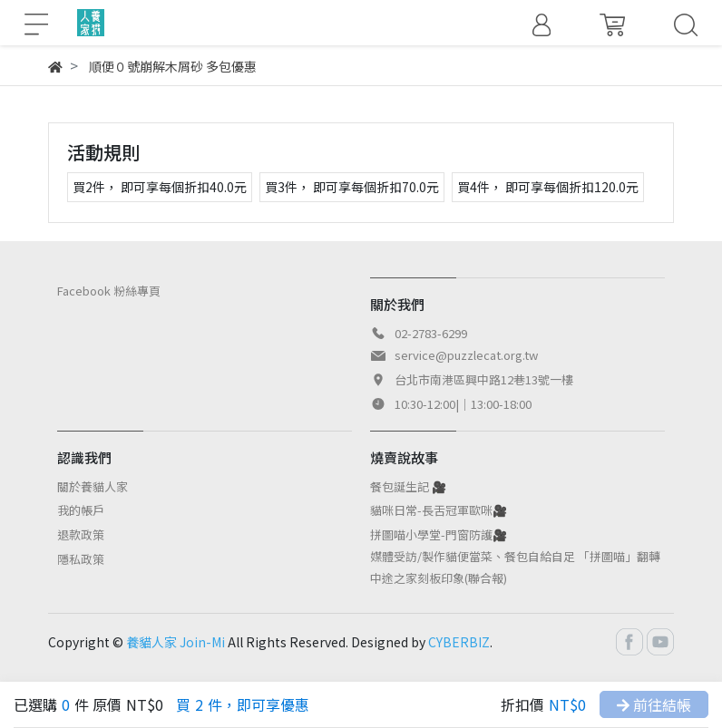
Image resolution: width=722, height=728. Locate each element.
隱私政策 (81, 559)
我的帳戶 (81, 510)
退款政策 (81, 534)
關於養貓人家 (93, 486)
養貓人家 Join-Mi (176, 642)
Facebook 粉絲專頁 (109, 291)
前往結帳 (654, 704)
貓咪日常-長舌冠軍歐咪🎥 (439, 510)
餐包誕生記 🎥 (408, 486)
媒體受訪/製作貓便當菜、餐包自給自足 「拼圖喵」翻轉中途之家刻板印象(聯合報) (515, 567)
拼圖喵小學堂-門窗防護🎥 (439, 534)
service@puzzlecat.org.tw (466, 355)
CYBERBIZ (459, 642)
